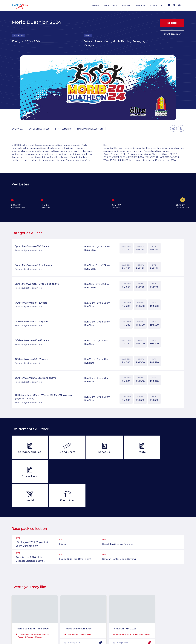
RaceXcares (108, 6)
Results (124, 6)
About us (139, 6)
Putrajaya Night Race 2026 (29, 606)
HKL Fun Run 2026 (116, 604)
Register (172, 23)
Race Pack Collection (90, 129)
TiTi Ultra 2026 (157, 604)
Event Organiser (172, 35)
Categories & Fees (39, 129)
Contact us (156, 6)
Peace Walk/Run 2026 (74, 604)
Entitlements (63, 129)
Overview (17, 129)
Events (92, 6)
